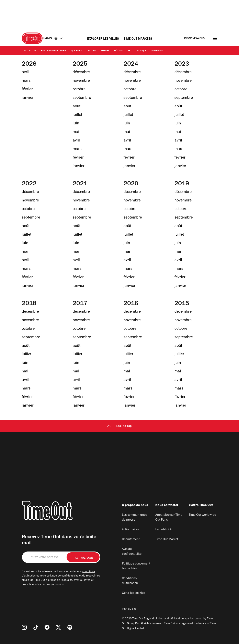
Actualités (30, 51)
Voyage (105, 51)
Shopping (157, 51)
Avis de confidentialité (132, 552)
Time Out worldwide (202, 515)
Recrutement (131, 540)
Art (130, 51)
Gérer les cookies (133, 593)
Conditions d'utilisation (130, 581)
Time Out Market (167, 540)
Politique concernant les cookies (136, 566)
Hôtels (118, 51)
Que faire (76, 51)
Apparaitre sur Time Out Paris (169, 518)
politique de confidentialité (62, 576)
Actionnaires (130, 530)
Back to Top (119, 426)
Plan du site (129, 609)
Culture (91, 51)
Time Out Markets (138, 39)
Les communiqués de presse (134, 518)
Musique (141, 51)
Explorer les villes (103, 39)
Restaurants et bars (54, 51)
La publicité (163, 530)
